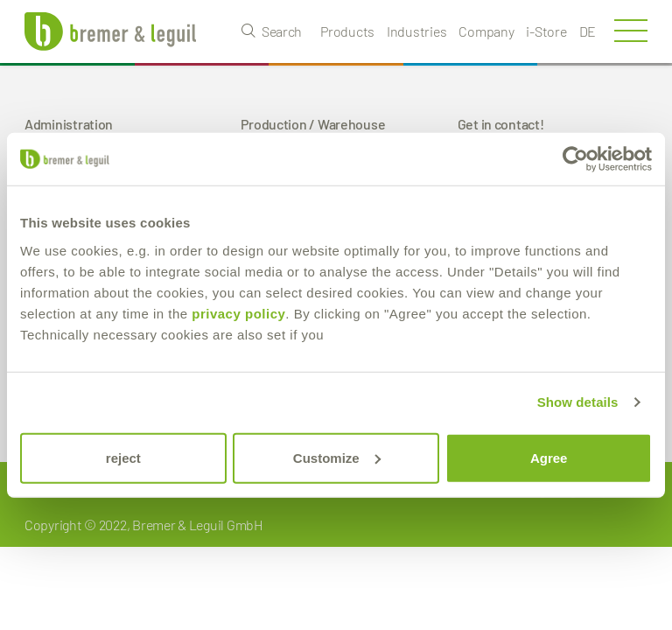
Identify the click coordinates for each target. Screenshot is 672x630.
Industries (416, 31)
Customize (337, 457)
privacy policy (238, 313)
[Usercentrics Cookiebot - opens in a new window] (575, 159)
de (588, 31)
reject (123, 457)
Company (486, 31)
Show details (578, 402)
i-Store (546, 31)
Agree (549, 457)
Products (347, 31)
